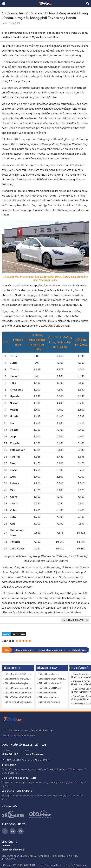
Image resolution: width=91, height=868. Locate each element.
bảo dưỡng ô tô (25, 650)
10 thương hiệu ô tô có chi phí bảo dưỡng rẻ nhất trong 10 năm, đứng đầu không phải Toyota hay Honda (45, 278)
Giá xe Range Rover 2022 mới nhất (19, 679)
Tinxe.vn (15, 719)
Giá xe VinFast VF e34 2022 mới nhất (19, 697)
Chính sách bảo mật (13, 849)
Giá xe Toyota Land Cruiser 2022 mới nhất (19, 702)
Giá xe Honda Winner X (50, 683)
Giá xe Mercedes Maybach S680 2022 (19, 683)
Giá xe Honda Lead (48, 693)
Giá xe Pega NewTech (49, 702)
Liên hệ (6, 845)
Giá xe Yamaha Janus (49, 697)
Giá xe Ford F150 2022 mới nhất (19, 674)
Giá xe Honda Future (49, 674)
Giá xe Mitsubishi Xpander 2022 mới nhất (19, 688)
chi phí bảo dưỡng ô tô (52, 650)
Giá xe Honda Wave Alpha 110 (53, 679)
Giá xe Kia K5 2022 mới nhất (19, 693)
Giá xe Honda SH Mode (50, 688)
